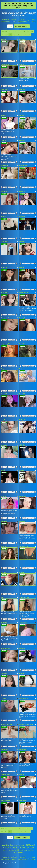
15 (7, 35)
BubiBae (22, 217)
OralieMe (4, 39)
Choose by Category (22, 26)
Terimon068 (5, 191)
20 (26, 35)
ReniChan (4, 268)
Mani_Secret (5, 318)
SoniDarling (23, 622)
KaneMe (22, 268)
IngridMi (3, 140)
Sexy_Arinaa (23, 801)
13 (32, 31)
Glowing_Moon (6, 775)
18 (18, 35)
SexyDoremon (5, 801)
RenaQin (22, 140)
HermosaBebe (5, 648)
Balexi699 (22, 394)
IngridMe (22, 89)
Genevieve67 (5, 242)
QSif (2, 597)
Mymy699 (4, 394)
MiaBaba (4, 572)
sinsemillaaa (23, 750)
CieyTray (4, 699)
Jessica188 (4, 89)
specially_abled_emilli (26, 725)
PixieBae (22, 572)
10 (20, 31)
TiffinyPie (4, 674)
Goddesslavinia (24, 293)
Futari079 (22, 64)
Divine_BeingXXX (6, 725)
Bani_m (22, 775)
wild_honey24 (5, 344)
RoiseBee (22, 521)
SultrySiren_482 (24, 597)
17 (14, 35)
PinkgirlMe (23, 420)
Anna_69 (22, 39)
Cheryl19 (4, 496)
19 (22, 35)
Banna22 (22, 648)
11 (24, 31)
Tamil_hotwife (24, 546)
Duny (21, 369)
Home (10, 26)
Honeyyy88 (4, 293)
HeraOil (3, 217)
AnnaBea (4, 445)
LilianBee (4, 521)
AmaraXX (4, 622)
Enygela (22, 674)
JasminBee (23, 496)
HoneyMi (22, 242)
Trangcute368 (5, 64)
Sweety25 (22, 318)
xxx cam (24, 850)
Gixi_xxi (3, 369)
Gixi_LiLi (22, 445)
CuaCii (3, 470)
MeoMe (21, 470)
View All (5, 31)
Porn (29, 20)
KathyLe (22, 191)
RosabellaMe (23, 165)
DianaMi (3, 115)
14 (3, 35)
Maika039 (22, 115)
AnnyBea (4, 420)
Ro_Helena (4, 165)
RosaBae (4, 546)
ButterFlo (22, 344)
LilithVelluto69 (24, 699)
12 (28, 31)
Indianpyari (4, 750)
